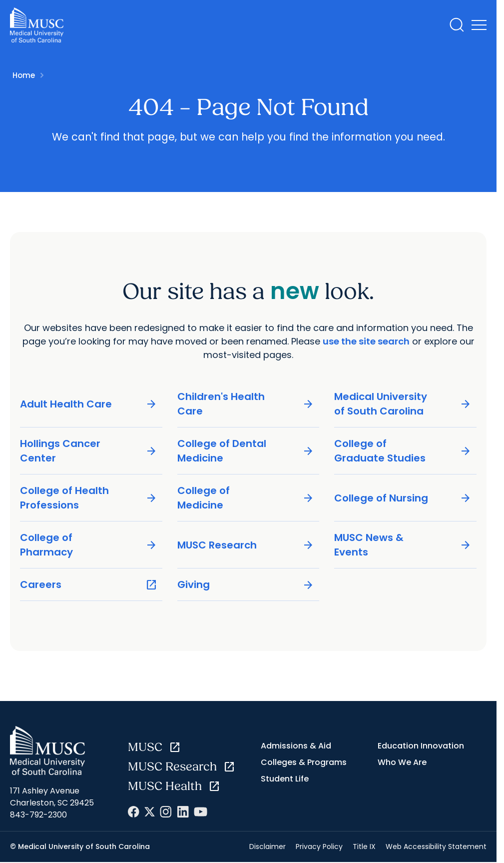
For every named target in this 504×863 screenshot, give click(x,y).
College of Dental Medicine (246, 451)
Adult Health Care (89, 404)
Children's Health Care (246, 404)
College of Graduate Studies (403, 451)
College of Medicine (246, 498)
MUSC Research (246, 545)
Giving (246, 585)
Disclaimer (267, 846)
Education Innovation (421, 746)
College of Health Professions (89, 498)
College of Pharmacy (89, 545)
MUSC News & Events (403, 545)
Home (24, 75)
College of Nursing (403, 498)
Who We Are (402, 762)
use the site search (366, 341)
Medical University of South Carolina (403, 404)
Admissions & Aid (296, 746)
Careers (89, 585)
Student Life (285, 779)
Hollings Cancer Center (89, 451)
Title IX (364, 846)
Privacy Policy (319, 846)
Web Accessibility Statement (436, 846)
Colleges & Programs (304, 762)
